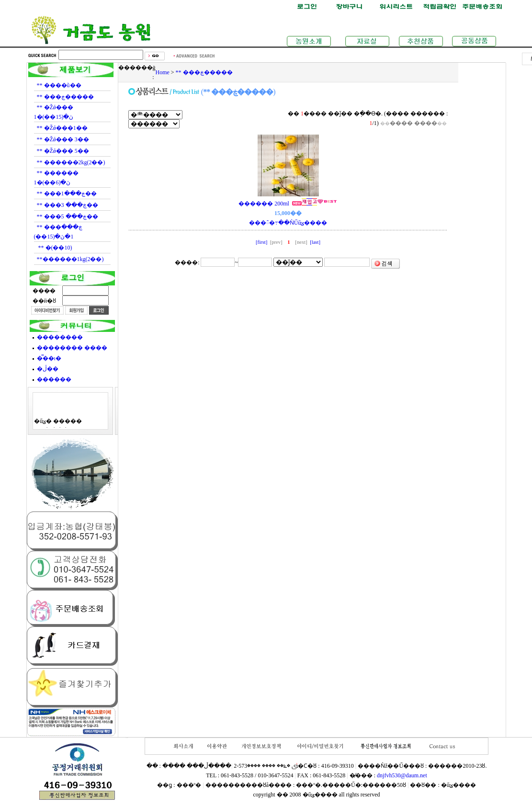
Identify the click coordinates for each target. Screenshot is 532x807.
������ (54, 379)
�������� (60, 337)
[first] (262, 242)
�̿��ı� (49, 358)
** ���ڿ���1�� (67, 193)
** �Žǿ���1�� (62, 128)
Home (163, 72)
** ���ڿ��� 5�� (68, 216)
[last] (314, 242)
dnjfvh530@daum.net (402, 775)
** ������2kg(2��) (71, 162)
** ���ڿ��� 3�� (68, 205)
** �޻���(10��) (55, 248)
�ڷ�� (48, 369)
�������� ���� (72, 348)
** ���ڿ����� (65, 97)
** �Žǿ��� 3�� (63, 139)
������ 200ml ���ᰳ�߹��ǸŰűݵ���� (288, 213)
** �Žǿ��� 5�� (63, 151)
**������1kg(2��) (70, 259)
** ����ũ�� (59, 85)
